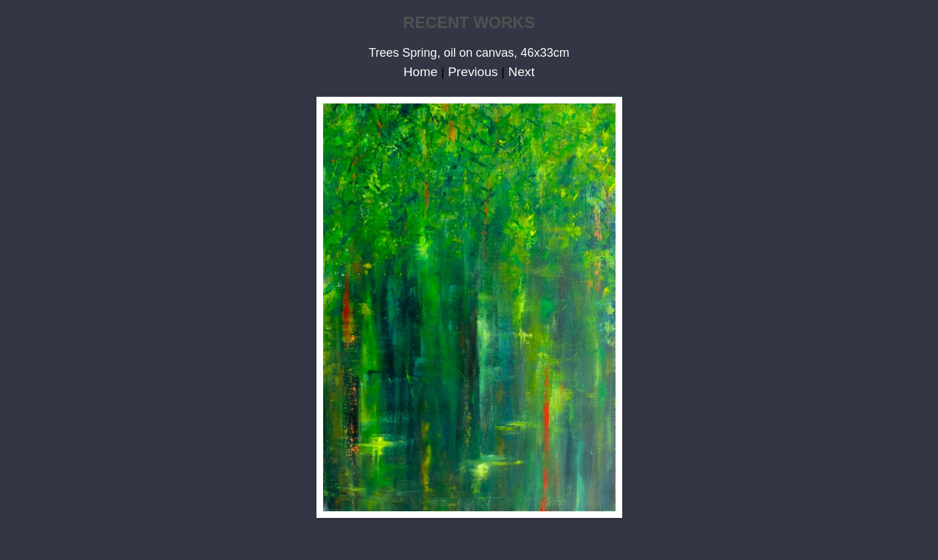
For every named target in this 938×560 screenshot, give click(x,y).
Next (521, 72)
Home (420, 72)
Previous (473, 72)
